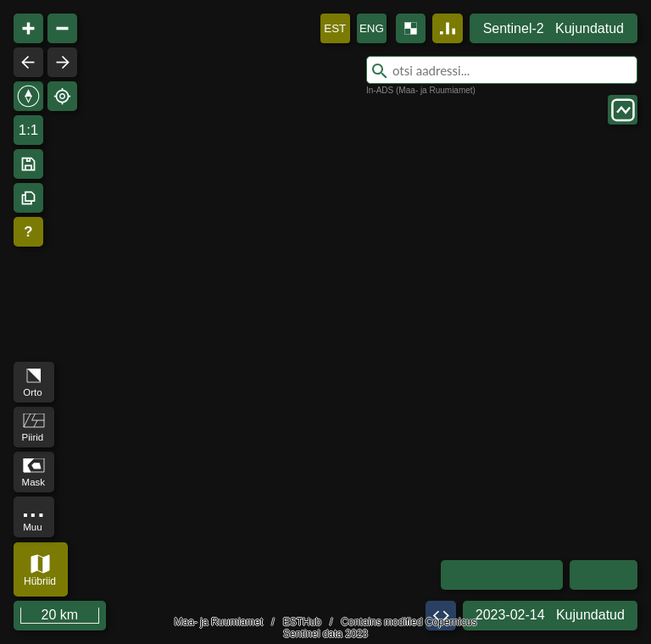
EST (335, 28)
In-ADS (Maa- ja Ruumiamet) (421, 90)
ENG (372, 28)
